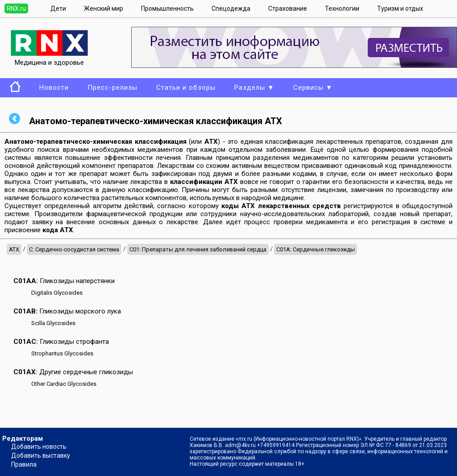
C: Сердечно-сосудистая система (74, 249)
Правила (24, 464)
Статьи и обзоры (186, 88)
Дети (58, 8)
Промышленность (167, 8)
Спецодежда (231, 8)
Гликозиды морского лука (67, 311)
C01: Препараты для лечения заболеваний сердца (198, 249)
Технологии (342, 8)
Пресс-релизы (112, 88)
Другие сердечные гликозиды (73, 372)
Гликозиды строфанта (61, 342)
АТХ (14, 249)
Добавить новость (39, 447)
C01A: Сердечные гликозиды (316, 249)
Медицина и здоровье (49, 58)
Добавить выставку (41, 455)
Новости (54, 88)
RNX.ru (16, 8)
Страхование (288, 8)
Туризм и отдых (400, 8)
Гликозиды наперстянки (64, 281)
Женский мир (104, 8)
